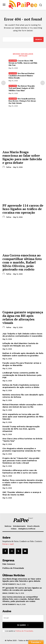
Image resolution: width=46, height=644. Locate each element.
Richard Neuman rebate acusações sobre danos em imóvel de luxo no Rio (23, 406)
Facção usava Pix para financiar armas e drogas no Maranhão (22, 364)
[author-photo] (4, 167)
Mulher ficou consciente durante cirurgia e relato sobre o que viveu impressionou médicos (23, 482)
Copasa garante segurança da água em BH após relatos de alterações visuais (23, 317)
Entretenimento (9, 584)
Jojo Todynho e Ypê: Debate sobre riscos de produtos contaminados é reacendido (22, 335)
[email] (23, 618)
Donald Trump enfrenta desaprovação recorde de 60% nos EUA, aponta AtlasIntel (21, 429)
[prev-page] (3, 83)
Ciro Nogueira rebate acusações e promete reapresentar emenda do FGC (22, 450)
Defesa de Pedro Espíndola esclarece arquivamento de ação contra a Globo (21, 386)
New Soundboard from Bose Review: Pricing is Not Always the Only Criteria (22, 101)
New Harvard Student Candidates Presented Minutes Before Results (21, 76)
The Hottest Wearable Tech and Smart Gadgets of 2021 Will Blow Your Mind (22, 88)
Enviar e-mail (8, 544)
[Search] (39, 39)
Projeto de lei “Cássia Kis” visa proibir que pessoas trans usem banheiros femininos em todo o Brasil (21, 461)
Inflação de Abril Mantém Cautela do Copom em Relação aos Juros (20, 345)
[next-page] (43, 83)
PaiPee (9, 167)
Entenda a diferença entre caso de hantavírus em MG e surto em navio (20, 471)
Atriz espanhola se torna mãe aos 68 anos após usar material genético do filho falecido (23, 417)
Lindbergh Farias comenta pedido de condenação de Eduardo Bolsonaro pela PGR (22, 375)
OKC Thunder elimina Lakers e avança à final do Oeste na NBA (22, 493)
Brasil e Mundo (9, 593)
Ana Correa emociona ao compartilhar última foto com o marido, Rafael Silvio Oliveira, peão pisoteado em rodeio (22, 262)
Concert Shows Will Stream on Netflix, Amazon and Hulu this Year (23, 63)
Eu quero (23, 625)
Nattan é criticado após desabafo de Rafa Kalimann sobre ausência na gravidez (23, 354)
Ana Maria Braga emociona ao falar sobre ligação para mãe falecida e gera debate (22, 157)
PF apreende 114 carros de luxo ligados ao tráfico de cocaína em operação (23, 209)
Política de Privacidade (24, 631)
